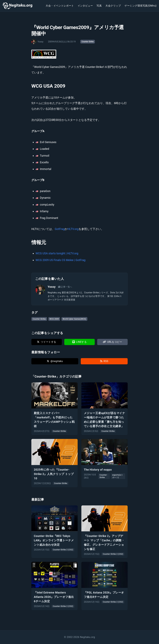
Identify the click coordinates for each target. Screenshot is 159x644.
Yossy (52, 287)
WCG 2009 (54, 319)
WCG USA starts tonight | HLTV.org (57, 253)
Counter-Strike (88, 42)
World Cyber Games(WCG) (74, 319)
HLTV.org (73, 229)
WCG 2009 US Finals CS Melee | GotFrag (60, 260)
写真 (99, 6)
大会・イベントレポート (60, 6)
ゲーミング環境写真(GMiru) (141, 6)
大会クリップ (113, 6)
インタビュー (85, 6)
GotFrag (60, 229)
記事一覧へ (65, 287)
